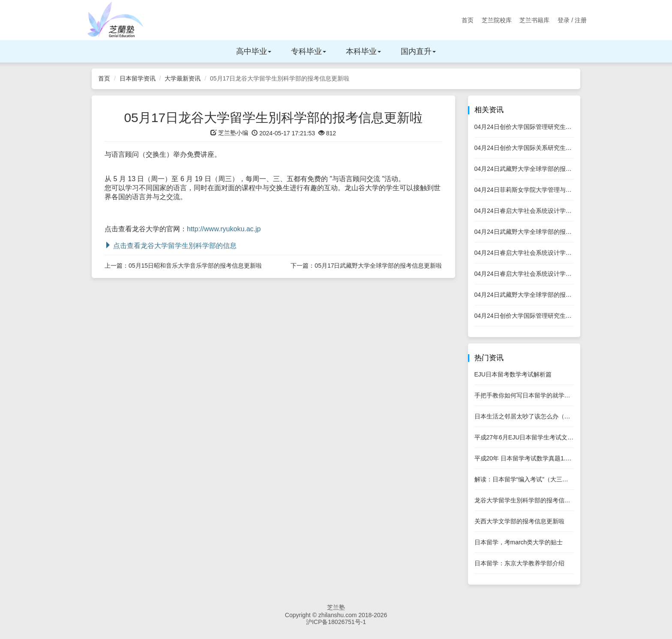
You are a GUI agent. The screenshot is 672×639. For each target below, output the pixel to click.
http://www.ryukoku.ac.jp (224, 229)
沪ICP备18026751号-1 (336, 622)
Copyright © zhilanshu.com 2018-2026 (336, 615)
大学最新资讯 (183, 78)
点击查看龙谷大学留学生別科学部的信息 (171, 246)
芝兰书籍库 (534, 20)
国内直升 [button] (418, 51)
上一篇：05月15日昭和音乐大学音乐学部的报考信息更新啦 (183, 266)
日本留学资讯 (138, 78)
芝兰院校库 (497, 20)
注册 (581, 20)
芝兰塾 (336, 607)
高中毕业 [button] (254, 51)
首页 (468, 20)
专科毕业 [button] (309, 51)
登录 (564, 20)
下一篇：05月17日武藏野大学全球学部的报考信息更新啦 (366, 266)
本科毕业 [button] (363, 51)
